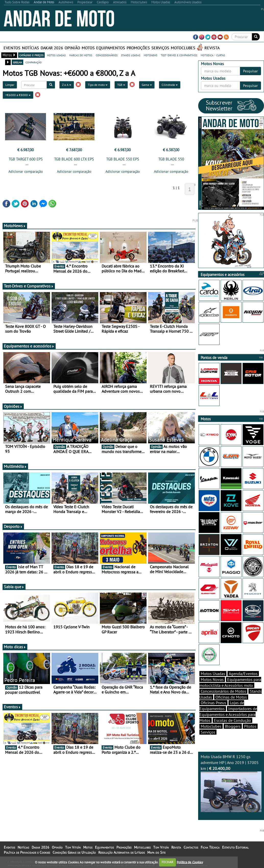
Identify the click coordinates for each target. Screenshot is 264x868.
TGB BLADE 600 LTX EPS (74, 159)
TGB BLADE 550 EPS (123, 159)
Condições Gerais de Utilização (74, 852)
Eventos (12, 48)
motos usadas (56, 55)
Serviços (160, 48)
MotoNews (15, 226)
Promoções (138, 48)
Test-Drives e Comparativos (29, 286)
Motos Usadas (213, 674)
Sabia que (14, 587)
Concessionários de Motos (223, 691)
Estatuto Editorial (235, 847)
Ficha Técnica (210, 847)
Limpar (10, 85)
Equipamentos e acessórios (29, 346)
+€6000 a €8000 (18, 95)
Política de (190, 862)
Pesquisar (250, 71)
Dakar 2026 (52, 48)
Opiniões (13, 406)
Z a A (67, 85)
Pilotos (250, 726)
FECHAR (167, 862)
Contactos (191, 847)
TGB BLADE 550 (171, 159)
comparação (34, 62)
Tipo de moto (98, 85)
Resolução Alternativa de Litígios (122, 852)
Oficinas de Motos (231, 697)
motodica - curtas (213, 55)
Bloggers (233, 726)
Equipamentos (111, 48)
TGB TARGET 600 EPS (26, 159)
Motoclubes (183, 48)
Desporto (13, 526)
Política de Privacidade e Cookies (27, 852)
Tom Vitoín (73, 847)
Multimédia (15, 466)
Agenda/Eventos (243, 674)
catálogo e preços (31, 55)
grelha (17, 62)
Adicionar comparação (26, 171)
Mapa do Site (156, 852)
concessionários (107, 55)
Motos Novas (212, 679)
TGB (121, 85)
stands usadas (131, 55)
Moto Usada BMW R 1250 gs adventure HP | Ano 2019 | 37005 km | (231, 783)
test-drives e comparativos (179, 55)
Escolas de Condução (232, 720)
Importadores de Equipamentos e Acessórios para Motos (228, 714)
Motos (88, 48)
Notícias (31, 48)
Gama (147, 85)
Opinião (72, 48)
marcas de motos (81, 55)
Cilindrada (170, 85)
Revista (212, 48)
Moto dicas (15, 647)
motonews (151, 55)
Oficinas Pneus (213, 703)
